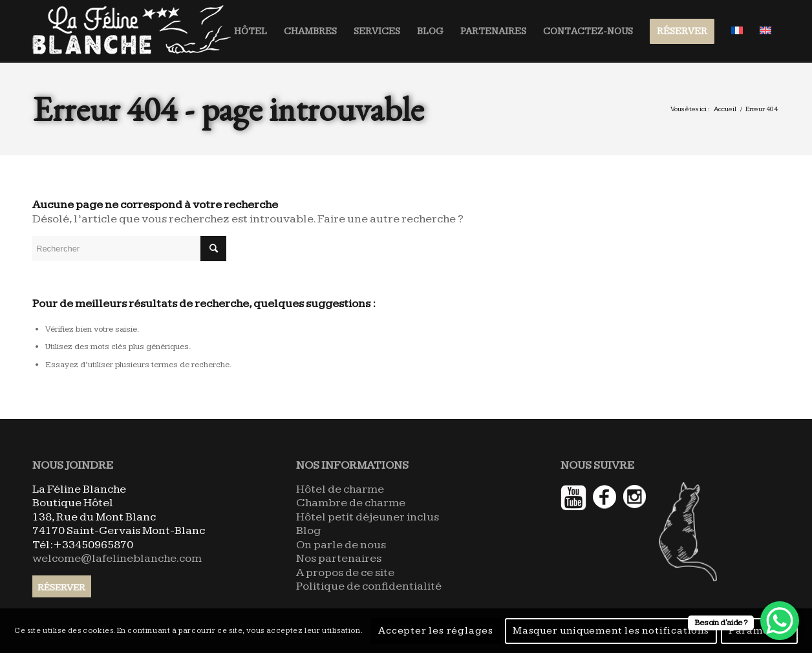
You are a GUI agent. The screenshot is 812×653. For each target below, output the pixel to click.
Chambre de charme (351, 503)
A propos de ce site (345, 573)
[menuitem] (251, 31)
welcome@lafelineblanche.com (117, 558)
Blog (308, 530)
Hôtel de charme (340, 489)
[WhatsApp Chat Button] (780, 621)
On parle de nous (341, 545)
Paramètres (759, 631)
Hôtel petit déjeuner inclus (368, 517)
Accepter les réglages (436, 631)
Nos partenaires (339, 558)
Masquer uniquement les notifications (611, 631)
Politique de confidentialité (369, 586)
